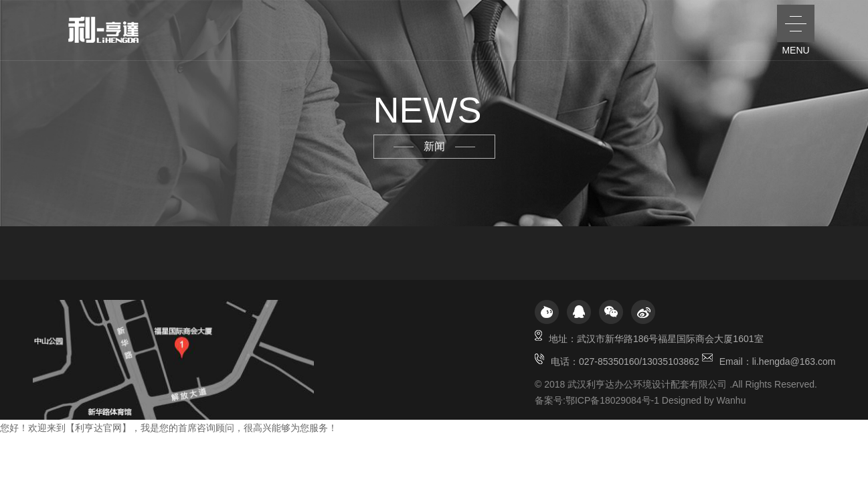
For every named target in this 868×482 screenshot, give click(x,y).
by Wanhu (725, 400)
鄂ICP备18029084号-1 (612, 400)
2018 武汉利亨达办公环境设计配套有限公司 (635, 384)
